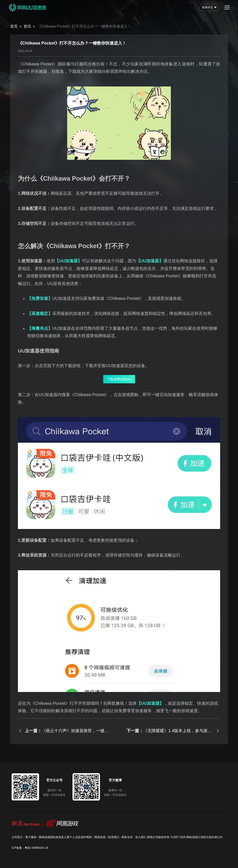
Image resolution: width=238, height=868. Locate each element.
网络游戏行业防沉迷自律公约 (205, 837)
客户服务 (31, 837)
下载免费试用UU (119, 379)
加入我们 (141, 837)
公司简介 (17, 837)
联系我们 (114, 837)
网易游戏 (100, 837)
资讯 (27, 26)
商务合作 (127, 837)
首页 (14, 26)
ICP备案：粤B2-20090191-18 (30, 848)
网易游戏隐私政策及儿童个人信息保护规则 (65, 837)
